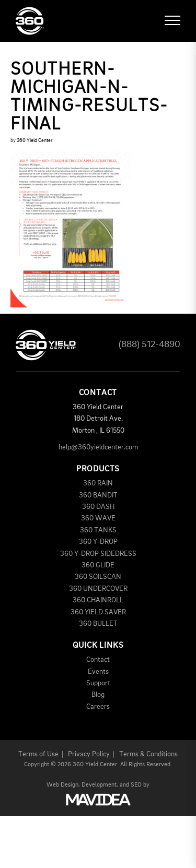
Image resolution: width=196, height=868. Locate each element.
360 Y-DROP (98, 542)
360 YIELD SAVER (98, 612)
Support (98, 683)
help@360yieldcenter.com (98, 447)
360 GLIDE (98, 565)
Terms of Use (38, 754)
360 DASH (98, 507)
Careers (98, 707)
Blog (98, 695)
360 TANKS (98, 530)
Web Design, (63, 785)
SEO (136, 785)
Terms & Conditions (148, 754)
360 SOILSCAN (98, 577)
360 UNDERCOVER (98, 589)
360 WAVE (98, 518)
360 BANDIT (98, 495)
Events (98, 672)
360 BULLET (98, 624)
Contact (98, 660)
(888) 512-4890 (149, 344)
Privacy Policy (89, 754)
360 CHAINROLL (98, 600)
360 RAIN (98, 483)
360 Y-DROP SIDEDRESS (98, 554)
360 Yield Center (34, 140)
